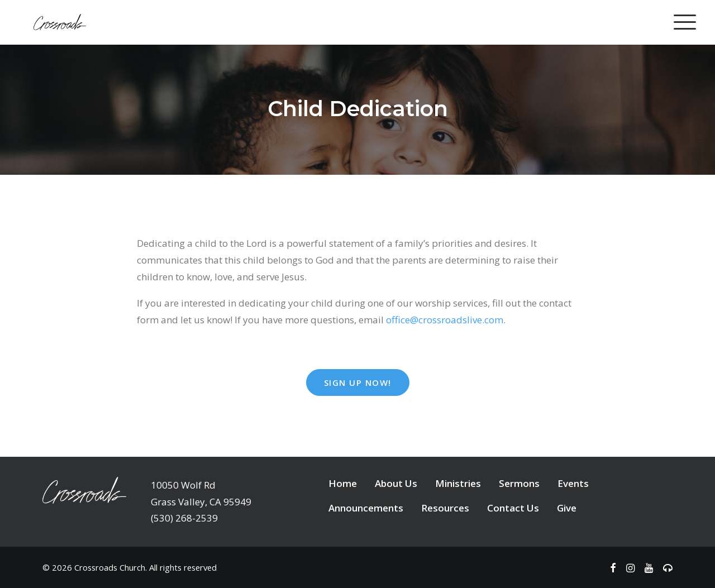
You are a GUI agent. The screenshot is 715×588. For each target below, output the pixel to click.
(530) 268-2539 (184, 518)
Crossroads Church (110, 567)
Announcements (366, 508)
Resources (445, 508)
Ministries (458, 483)
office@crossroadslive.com (445, 320)
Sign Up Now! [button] (358, 383)
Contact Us (513, 508)
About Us (396, 483)
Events (573, 483)
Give (567, 508)
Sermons (519, 483)
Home (343, 483)
